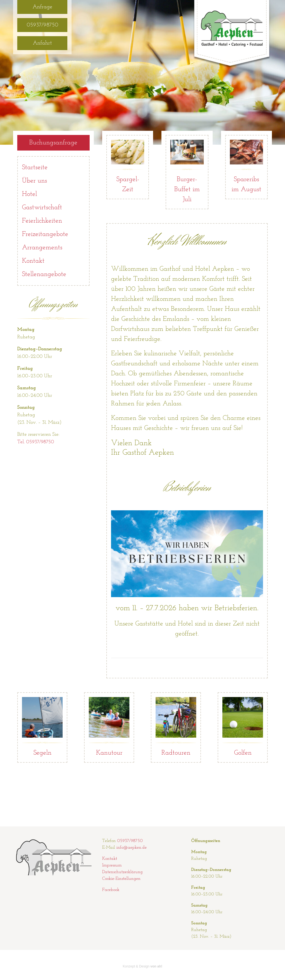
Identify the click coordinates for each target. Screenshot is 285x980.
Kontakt (33, 261)
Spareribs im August (246, 166)
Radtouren (176, 727)
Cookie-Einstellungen (121, 879)
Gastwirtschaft (42, 208)
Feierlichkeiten (42, 221)
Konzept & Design (142, 966)
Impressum (112, 865)
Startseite (35, 168)
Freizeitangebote (45, 234)
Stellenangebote (44, 274)
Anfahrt (42, 43)
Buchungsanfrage (53, 143)
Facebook (111, 890)
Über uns (35, 181)
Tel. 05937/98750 (36, 442)
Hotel (30, 194)
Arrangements (42, 248)
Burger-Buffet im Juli (187, 171)
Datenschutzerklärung (122, 872)
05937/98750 (42, 25)
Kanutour (109, 727)
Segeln (42, 727)
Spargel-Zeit (128, 166)
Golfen (243, 727)
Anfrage (42, 7)
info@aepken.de (132, 848)
